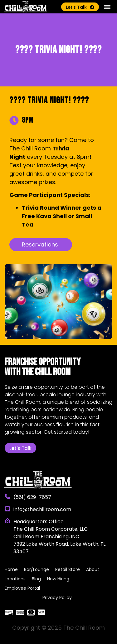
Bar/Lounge (37, 569)
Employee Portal (22, 588)
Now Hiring (58, 579)
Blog (36, 579)
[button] (107, 7)
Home (11, 569)
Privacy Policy (57, 598)
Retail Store (68, 569)
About (93, 569)
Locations (15, 579)
